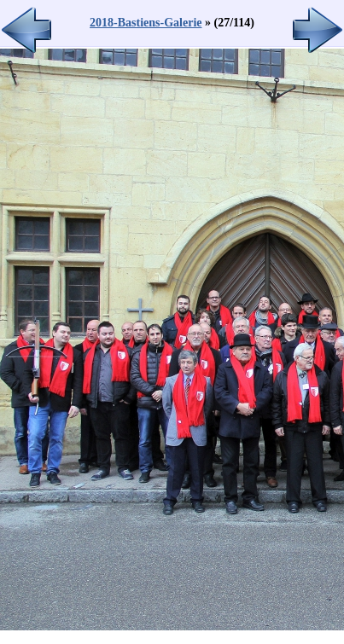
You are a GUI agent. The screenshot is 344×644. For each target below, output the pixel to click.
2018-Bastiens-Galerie (146, 23)
